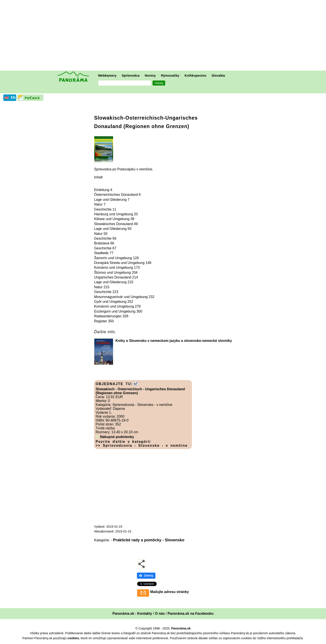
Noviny (150, 75)
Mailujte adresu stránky (170, 592)
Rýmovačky (170, 75)
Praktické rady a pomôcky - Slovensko (149, 540)
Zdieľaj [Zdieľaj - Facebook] (146, 576)
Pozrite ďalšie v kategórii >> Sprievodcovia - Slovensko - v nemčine (142, 444)
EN (13, 98)
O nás (160, 614)
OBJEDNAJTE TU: (114, 384)
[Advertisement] (164, 36)
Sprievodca (131, 75)
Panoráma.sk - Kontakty (132, 614)
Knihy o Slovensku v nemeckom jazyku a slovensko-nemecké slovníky (174, 341)
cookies (73, 638)
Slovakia (218, 75)
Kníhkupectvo (195, 75)
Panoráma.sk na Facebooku (191, 614)
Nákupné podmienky (117, 437)
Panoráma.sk (181, 628)
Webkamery (107, 75)
